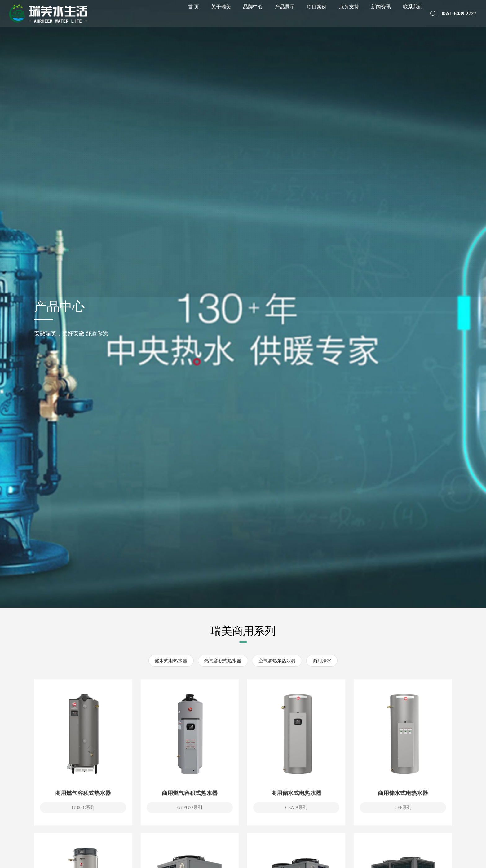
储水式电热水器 (171, 661)
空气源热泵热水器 (277, 661)
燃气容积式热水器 (223, 661)
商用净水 (322, 661)
